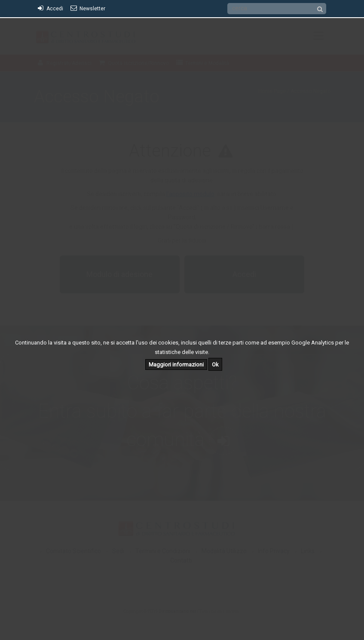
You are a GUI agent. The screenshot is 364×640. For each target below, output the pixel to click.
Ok (215, 365)
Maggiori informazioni (176, 365)
